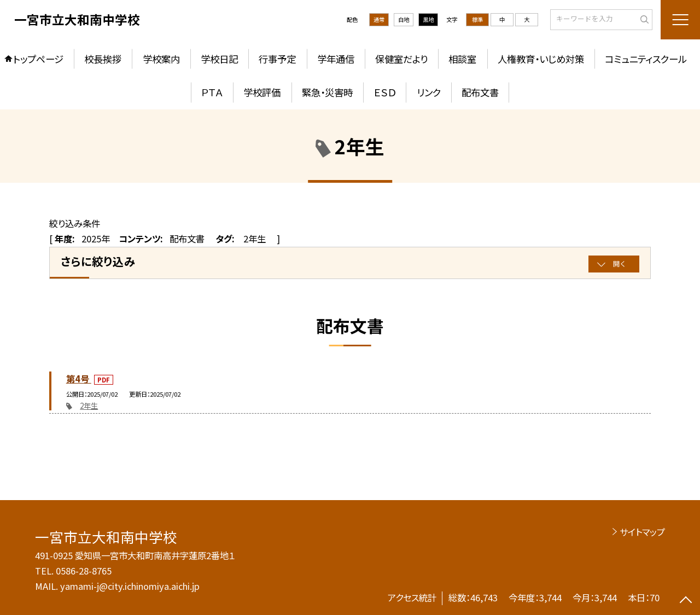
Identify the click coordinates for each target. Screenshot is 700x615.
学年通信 (336, 59)
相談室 (462, 59)
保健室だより (401, 59)
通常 (379, 19)
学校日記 (219, 59)
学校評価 (262, 92)
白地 (404, 19)
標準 (477, 19)
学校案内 (161, 59)
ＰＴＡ (212, 92)
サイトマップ (642, 532)
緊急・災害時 (327, 92)
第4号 (79, 379)
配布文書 (480, 92)
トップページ (38, 59)
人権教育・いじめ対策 (541, 59)
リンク (429, 92)
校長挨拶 (103, 59)
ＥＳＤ (384, 92)
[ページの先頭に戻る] (686, 601)
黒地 (428, 19)
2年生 (89, 406)
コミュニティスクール (646, 59)
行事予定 (277, 59)
